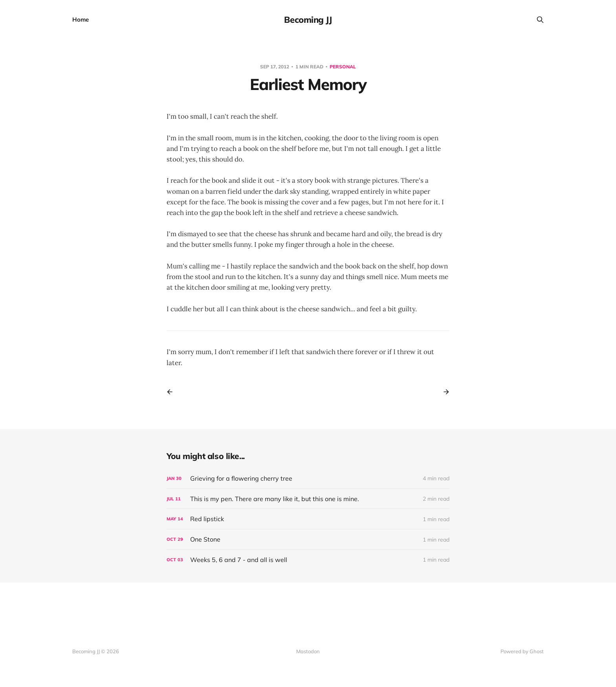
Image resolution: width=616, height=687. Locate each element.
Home (81, 19)
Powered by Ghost (522, 651)
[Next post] (444, 392)
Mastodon (308, 651)
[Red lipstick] (308, 519)
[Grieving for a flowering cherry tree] (308, 479)
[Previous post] (172, 392)
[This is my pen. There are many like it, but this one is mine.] (308, 499)
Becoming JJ (308, 20)
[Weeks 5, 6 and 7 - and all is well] (308, 560)
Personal (343, 67)
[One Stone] (308, 539)
